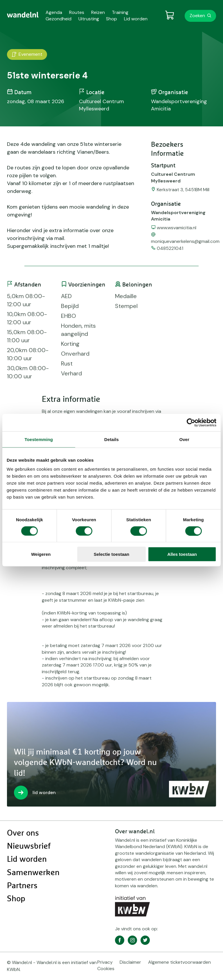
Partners (22, 886)
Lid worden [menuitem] (136, 19)
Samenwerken (33, 873)
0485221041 (170, 248)
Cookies (106, 969)
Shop (16, 899)
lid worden (44, 792)
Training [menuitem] (120, 12)
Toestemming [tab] (39, 439)
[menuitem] (23, 15)
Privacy (105, 962)
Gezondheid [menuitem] (59, 19)
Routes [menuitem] (77, 12)
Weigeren (41, 554)
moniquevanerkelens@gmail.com (185, 241)
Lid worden (27, 859)
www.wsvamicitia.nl (177, 228)
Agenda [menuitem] (54, 12)
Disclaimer (130, 962)
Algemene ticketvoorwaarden (179, 962)
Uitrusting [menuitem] (89, 19)
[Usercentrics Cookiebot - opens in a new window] (191, 422)
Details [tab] (111, 439)
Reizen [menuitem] (98, 12)
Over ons (23, 833)
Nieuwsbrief (29, 846)
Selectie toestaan (112, 554)
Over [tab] (184, 439)
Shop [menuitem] (111, 19)
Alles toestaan (182, 554)
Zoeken (197, 16)
